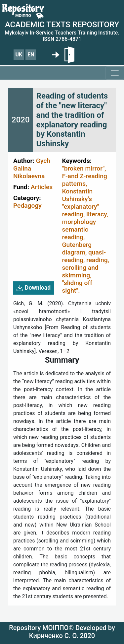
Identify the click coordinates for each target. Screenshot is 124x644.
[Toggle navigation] (115, 73)
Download (34, 288)
